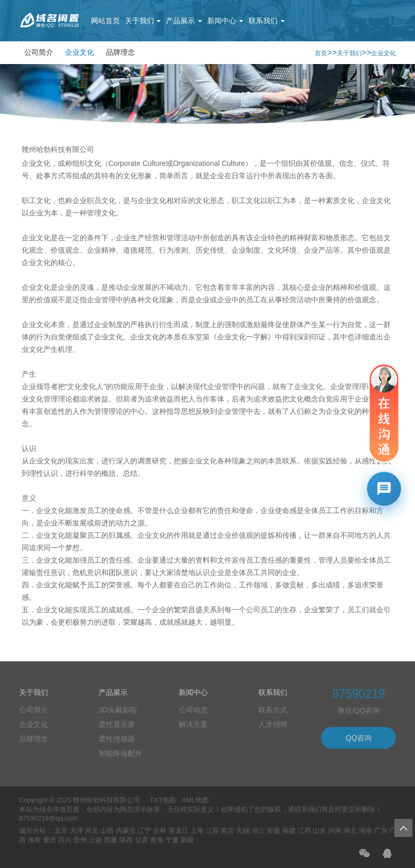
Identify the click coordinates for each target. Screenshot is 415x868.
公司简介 (39, 52)
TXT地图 (163, 800)
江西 (304, 831)
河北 (91, 831)
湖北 (350, 831)
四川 (65, 840)
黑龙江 (179, 831)
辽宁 (144, 831)
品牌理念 (120, 52)
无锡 (243, 831)
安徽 (273, 831)
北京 (61, 831)
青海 (157, 840)
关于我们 (143, 21)
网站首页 (105, 21)
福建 (289, 831)
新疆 (187, 840)
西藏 (111, 840)
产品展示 (184, 21)
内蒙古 (126, 831)
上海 (197, 831)
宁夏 (172, 840)
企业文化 (80, 52)
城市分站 (33, 831)
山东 (319, 831)
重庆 (50, 840)
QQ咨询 (359, 738)
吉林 (160, 831)
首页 (321, 53)
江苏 (212, 831)
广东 (381, 831)
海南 (34, 840)
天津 (76, 831)
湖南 (365, 831)
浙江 (258, 831)
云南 (96, 840)
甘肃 (142, 840)
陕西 (126, 840)
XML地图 (195, 800)
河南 (335, 831)
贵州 (80, 840)
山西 (107, 831)
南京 (227, 831)
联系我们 (267, 21)
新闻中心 (225, 21)
